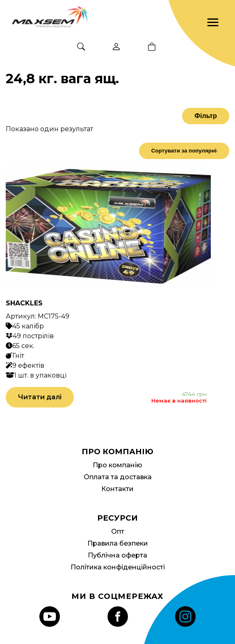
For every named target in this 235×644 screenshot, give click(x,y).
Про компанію (118, 465)
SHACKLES (24, 303)
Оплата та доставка (118, 477)
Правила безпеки (118, 543)
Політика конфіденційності (118, 567)
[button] (213, 23)
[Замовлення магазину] (184, 151)
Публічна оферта (118, 555)
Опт (118, 531)
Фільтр (205, 116)
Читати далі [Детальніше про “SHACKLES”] (40, 397)
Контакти (118, 489)
